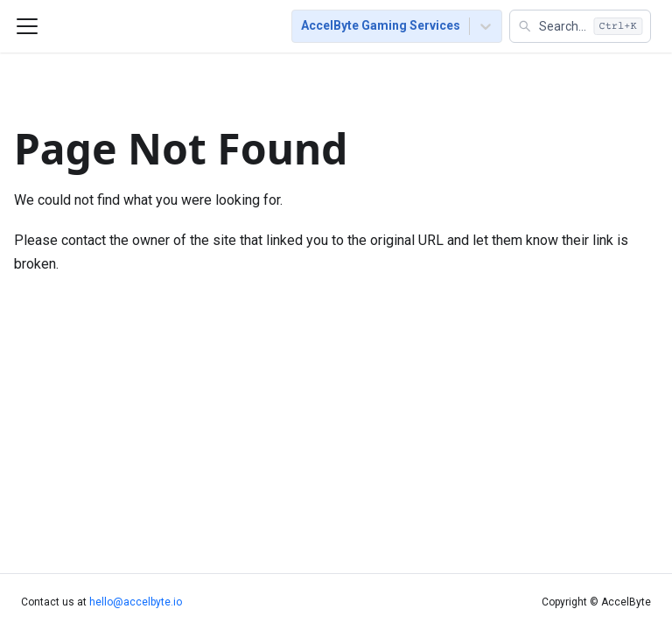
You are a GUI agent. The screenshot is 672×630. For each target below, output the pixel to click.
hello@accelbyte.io (136, 602)
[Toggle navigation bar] (27, 26)
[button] (580, 26)
